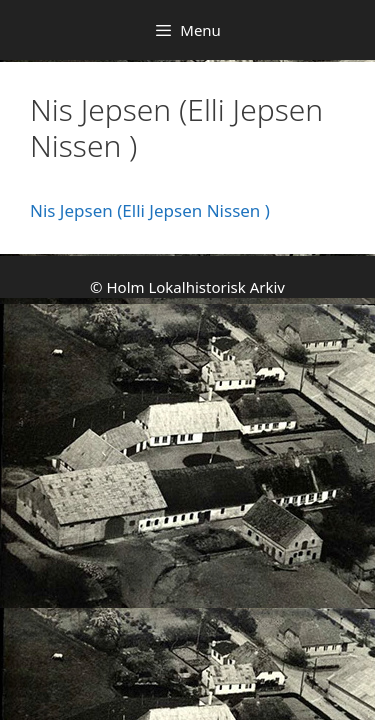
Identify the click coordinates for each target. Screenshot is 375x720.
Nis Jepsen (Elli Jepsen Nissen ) (150, 210)
